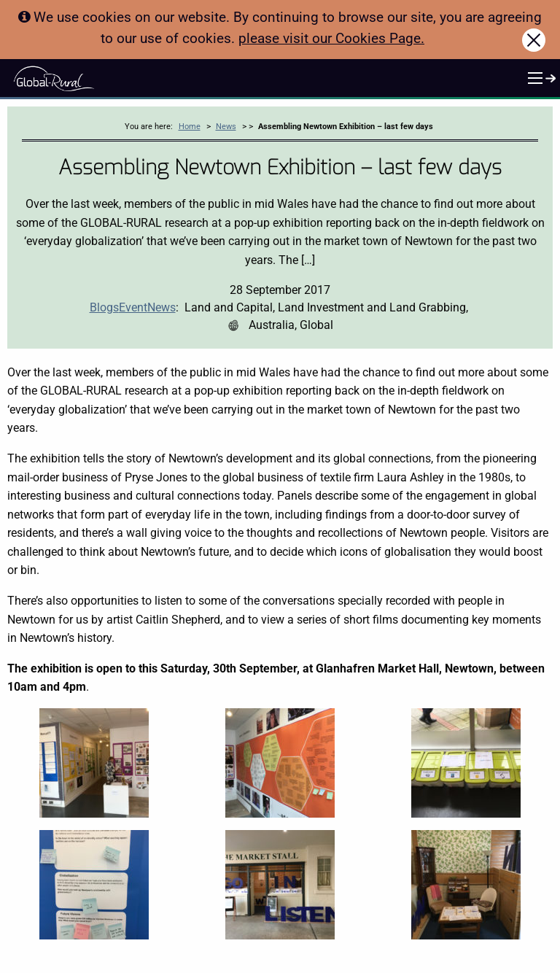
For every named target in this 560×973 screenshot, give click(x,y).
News (226, 127)
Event (133, 307)
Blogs (104, 307)
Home (190, 127)
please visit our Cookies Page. (331, 38)
